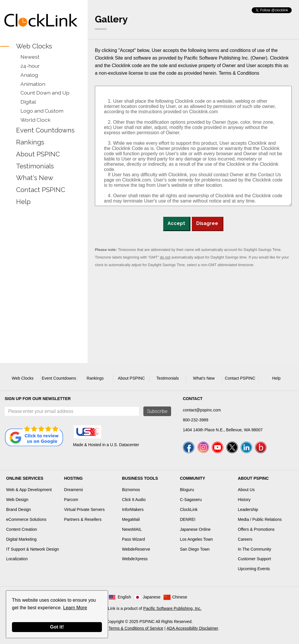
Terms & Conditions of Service (136, 628)
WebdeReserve (136, 549)
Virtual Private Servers (84, 509)
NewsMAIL (132, 529)
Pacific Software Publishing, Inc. (172, 608)
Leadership (248, 509)
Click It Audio (134, 500)
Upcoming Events (254, 569)
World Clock (35, 120)
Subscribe (157, 411)
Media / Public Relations (260, 519)
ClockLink (189, 509)
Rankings (30, 142)
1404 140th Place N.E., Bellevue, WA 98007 (223, 430)
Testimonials (35, 166)
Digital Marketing (21, 539)
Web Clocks (34, 46)
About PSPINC (38, 154)
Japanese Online (195, 529)
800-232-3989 (195, 420)
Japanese (152, 597)
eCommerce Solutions (26, 519)
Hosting (73, 478)
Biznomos (131, 490)
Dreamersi (73, 490)
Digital (28, 102)
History (244, 500)
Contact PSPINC (41, 190)
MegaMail (131, 519)
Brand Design (19, 509)
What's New (35, 178)
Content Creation (22, 529)
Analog (29, 75)
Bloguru (187, 490)
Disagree (207, 223)
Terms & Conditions (239, 73)
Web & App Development (29, 490)
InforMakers (133, 509)
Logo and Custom (42, 111)
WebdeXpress (135, 559)
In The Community (255, 549)
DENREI (188, 519)
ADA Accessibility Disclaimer (193, 628)
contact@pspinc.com (202, 410)
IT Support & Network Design (33, 549)
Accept (176, 223)
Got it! (57, 627)
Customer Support (255, 559)
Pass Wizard (134, 539)
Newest (30, 57)
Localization (17, 559)
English (124, 597)
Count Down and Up (45, 93)
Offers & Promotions (256, 529)
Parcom (71, 500)
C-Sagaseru (191, 500)
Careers (245, 539)
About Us (246, 490)
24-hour (30, 66)
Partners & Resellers (83, 519)
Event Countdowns (45, 130)
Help (23, 202)
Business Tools (140, 478)
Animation (33, 84)
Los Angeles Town (196, 539)
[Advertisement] (41, 248)
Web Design (17, 500)
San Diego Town (195, 549)
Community (192, 478)
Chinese (180, 597)
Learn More (75, 608)
